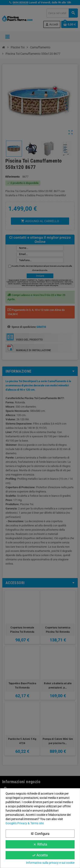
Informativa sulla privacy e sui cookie (50, 863)
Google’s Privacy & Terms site (25, 823)
